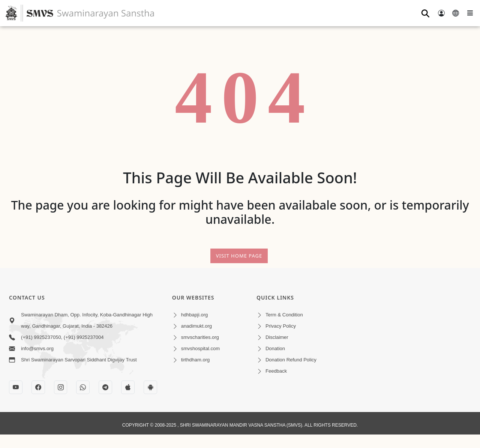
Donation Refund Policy (291, 360)
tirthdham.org (196, 360)
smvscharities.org (200, 337)
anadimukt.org (196, 326)
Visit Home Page (239, 256)
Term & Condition (284, 315)
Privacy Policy (281, 326)
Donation (275, 348)
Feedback (276, 371)
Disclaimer (277, 337)
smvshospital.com (200, 348)
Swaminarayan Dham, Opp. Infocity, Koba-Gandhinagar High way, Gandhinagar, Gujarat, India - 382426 (87, 320)
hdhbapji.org (195, 315)
